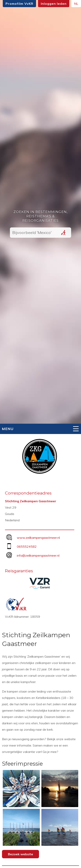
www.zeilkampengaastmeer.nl (38, 538)
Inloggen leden (54, 4)
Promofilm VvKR (19, 4)
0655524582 (27, 547)
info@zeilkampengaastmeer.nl (38, 555)
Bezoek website (20, 854)
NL (76, 4)
